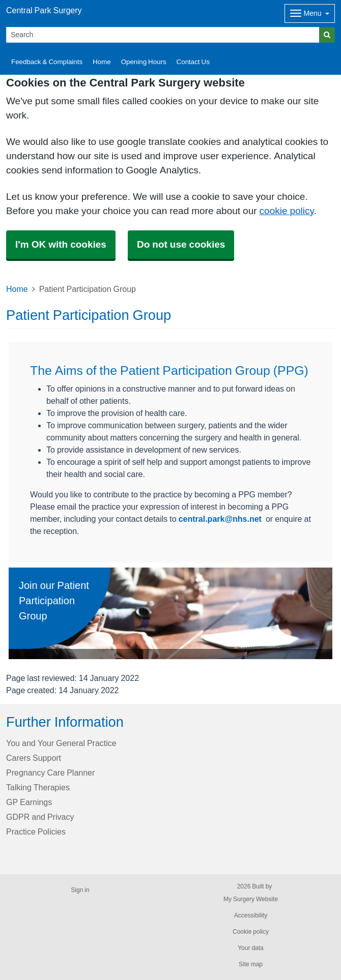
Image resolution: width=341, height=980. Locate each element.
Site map (251, 964)
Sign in (80, 890)
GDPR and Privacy (40, 817)
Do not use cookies (181, 244)
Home (102, 62)
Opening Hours (144, 62)
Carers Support (34, 758)
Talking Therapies (38, 787)
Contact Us (193, 62)
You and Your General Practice (61, 743)
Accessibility (251, 915)
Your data (251, 948)
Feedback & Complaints (47, 62)
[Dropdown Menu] (310, 13)
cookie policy (287, 211)
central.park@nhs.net (220, 519)
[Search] (163, 35)
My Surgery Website (251, 899)
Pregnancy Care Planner (50, 773)
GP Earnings (29, 802)
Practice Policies (36, 831)
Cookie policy (251, 932)
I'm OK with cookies (61, 244)
